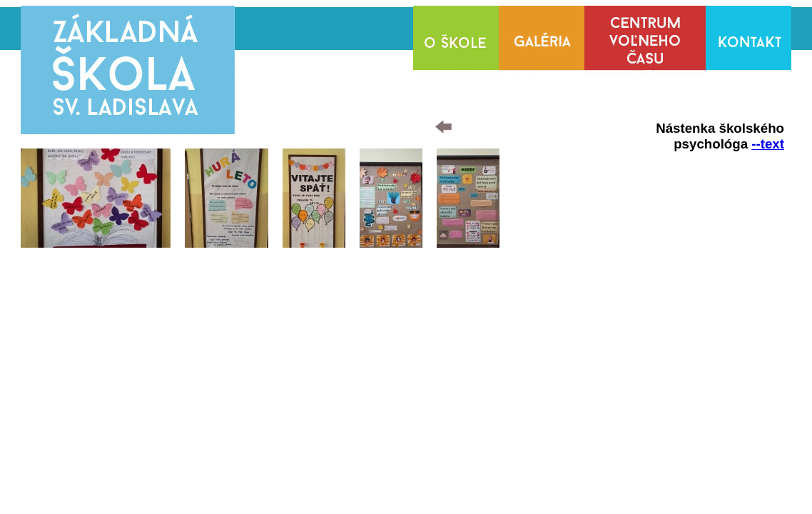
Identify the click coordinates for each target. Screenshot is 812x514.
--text (768, 144)
